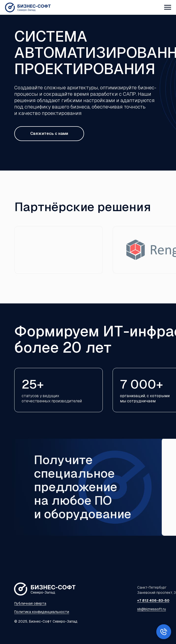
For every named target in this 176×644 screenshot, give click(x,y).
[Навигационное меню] (168, 7)
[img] (59, 250)
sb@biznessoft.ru (152, 609)
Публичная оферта (30, 603)
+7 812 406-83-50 (153, 600)
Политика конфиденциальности (42, 612)
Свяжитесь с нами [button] (49, 134)
